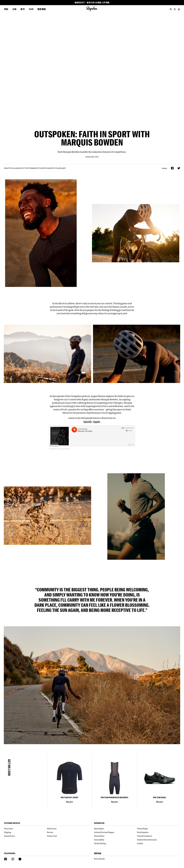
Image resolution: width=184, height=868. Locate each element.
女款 (15, 9)
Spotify (88, 422)
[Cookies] (158, 843)
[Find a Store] (26, 829)
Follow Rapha (10, 853)
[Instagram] (13, 859)
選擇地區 (98, 853)
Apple (96, 422)
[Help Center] (68, 829)
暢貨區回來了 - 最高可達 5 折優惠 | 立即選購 (92, 3)
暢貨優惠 (42, 9)
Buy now (70, 802)
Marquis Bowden (64, 449)
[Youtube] (20, 859)
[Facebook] (6, 859)
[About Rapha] (116, 829)
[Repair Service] (26, 836)
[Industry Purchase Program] (116, 832)
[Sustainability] (116, 840)
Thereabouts (53, 449)
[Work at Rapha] (158, 829)
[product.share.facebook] (172, 168)
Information (99, 823)
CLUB (31, 9)
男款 (6, 9)
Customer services (12, 823)
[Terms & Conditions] (158, 836)
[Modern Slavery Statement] (158, 840)
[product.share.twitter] (179, 168)
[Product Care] (68, 836)
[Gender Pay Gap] (116, 843)
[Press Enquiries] (158, 832)
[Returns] (68, 832)
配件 (23, 9)
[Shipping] (26, 832)
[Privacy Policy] (116, 836)
